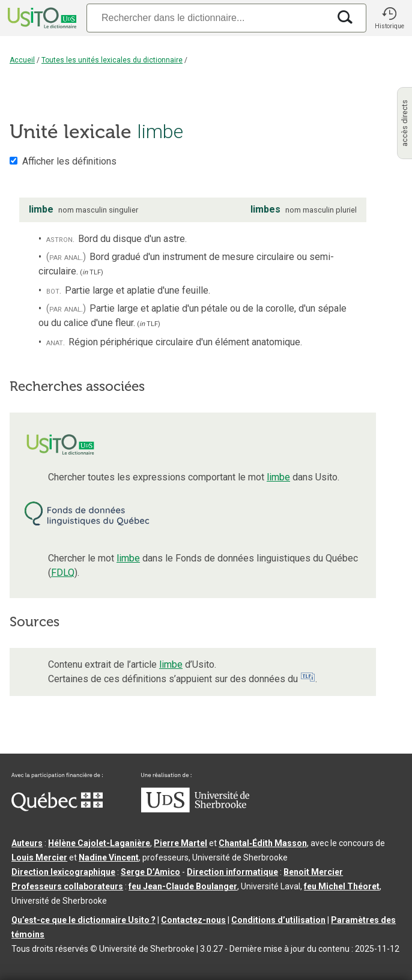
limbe (278, 477)
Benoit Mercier (313, 872)
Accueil (22, 60)
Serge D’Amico (150, 872)
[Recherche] (208, 18)
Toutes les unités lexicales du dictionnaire (112, 60)
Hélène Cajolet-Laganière (99, 843)
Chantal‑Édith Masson (263, 843)
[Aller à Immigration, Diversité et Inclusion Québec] (57, 808)
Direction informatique (232, 872)
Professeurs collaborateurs (67, 886)
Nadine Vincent (109, 857)
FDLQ (63, 573)
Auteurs (27, 843)
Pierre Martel (180, 843)
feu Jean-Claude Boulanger (183, 886)
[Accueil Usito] (41, 18)
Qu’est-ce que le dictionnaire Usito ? (83, 920)
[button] (389, 18)
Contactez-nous (193, 920)
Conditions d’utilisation (278, 920)
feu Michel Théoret (342, 886)
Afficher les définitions (69, 161)
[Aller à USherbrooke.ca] (195, 809)
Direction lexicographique (63, 872)
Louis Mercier (39, 857)
